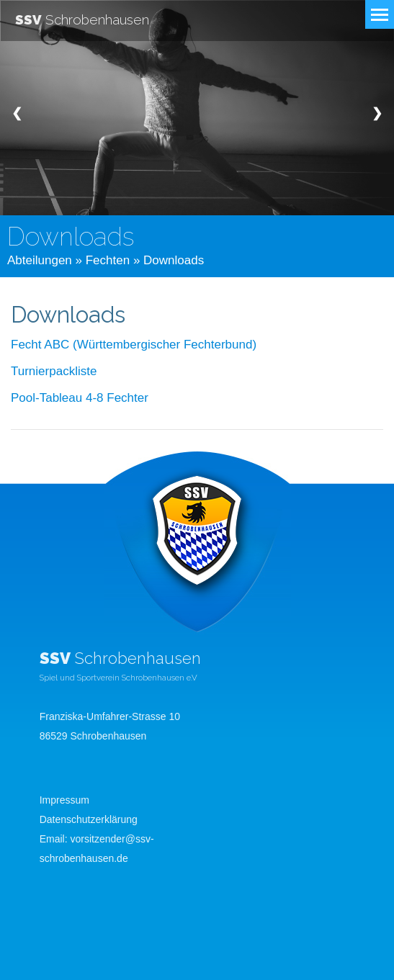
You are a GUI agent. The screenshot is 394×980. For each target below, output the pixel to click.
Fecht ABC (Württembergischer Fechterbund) (134, 345)
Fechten (108, 260)
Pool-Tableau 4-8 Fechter (80, 398)
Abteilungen (40, 260)
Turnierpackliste (54, 371)
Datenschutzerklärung (89, 819)
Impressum (64, 800)
